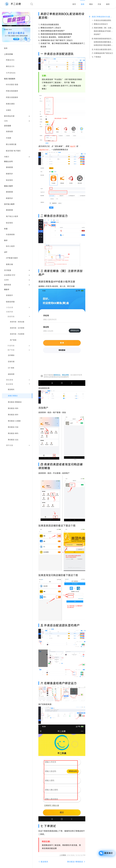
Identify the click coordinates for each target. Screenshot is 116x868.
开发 (99, 4)
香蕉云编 (9, 264)
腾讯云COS (10, 66)
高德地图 (9, 131)
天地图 (9, 138)
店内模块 (11, 355)
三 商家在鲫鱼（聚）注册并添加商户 (103, 28)
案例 (108, 4)
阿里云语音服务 (12, 97)
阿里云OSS (10, 60)
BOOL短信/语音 (12, 84)
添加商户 (97, 34)
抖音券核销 (10, 234)
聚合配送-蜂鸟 (13, 433)
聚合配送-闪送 (13, 427)
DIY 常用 (11, 368)
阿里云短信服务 (12, 91)
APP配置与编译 (12, 258)
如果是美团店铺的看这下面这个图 (104, 42)
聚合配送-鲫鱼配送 (15, 402)
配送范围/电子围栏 (13, 151)
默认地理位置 (11, 144)
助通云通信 (10, 104)
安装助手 (9, 295)
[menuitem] (74, 4)
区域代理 (11, 362)
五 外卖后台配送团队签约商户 (103, 49)
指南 (83, 4)
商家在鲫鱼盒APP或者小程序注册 (104, 31)
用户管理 (13, 340)
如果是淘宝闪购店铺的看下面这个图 (104, 45)
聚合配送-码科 (13, 408)
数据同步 (9, 174)
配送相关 (11, 389)
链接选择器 (10, 302)
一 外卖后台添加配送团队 (102, 20)
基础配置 (9, 167)
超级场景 (11, 374)
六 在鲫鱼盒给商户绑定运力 (102, 53)
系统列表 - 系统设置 (17, 322)
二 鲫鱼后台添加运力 (100, 24)
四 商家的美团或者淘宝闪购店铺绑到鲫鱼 (103, 39)
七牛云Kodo (11, 73)
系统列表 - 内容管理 (17, 334)
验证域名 (9, 180)
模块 (91, 4)
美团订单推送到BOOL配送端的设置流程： (103, 17)
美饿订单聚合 (13, 396)
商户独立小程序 (12, 216)
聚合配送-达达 (13, 440)
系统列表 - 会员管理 (17, 328)
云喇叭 (9, 110)
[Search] (32, 4)
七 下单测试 (96, 57)
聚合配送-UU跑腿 (14, 421)
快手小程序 (10, 246)
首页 (74, 4)
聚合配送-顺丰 (13, 415)
